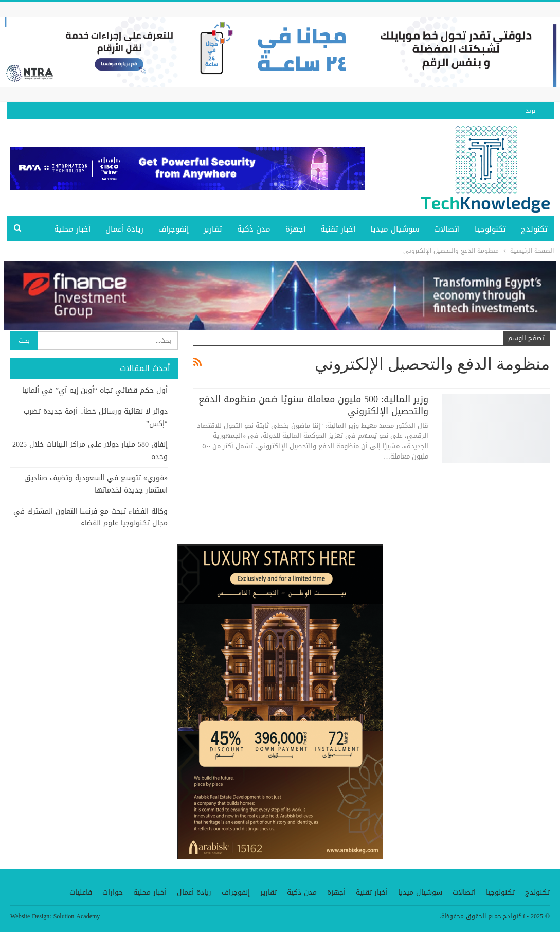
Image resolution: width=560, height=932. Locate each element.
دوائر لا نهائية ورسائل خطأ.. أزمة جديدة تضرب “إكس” (96, 418)
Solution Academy (77, 916)
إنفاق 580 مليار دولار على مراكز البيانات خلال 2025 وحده (90, 451)
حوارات (113, 893)
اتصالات (447, 229)
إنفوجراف (174, 229)
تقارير (213, 229)
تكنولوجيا (490, 229)
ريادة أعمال (124, 229)
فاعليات (81, 893)
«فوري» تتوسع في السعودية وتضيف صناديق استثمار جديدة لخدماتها (96, 484)
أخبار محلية (72, 229)
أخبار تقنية (338, 229)
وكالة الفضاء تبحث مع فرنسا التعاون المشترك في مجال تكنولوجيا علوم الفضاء (91, 517)
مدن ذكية (254, 229)
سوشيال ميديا (395, 229)
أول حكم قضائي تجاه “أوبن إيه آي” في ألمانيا (95, 390)
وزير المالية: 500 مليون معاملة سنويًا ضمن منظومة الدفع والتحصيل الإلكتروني (313, 405)
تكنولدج (534, 229)
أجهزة (295, 229)
